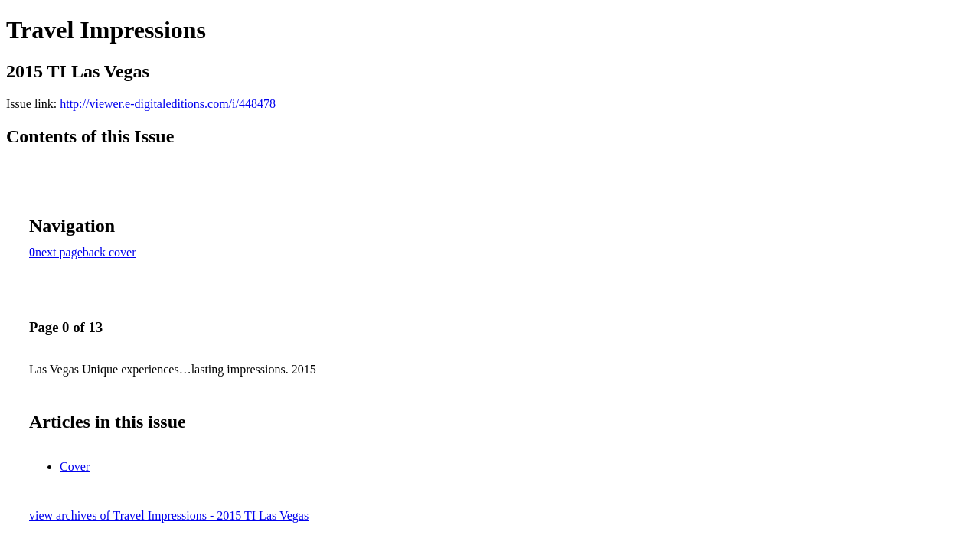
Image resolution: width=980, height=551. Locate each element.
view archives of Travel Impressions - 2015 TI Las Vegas (169, 515)
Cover (75, 466)
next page (59, 252)
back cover (109, 252)
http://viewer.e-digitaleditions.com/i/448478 (168, 104)
